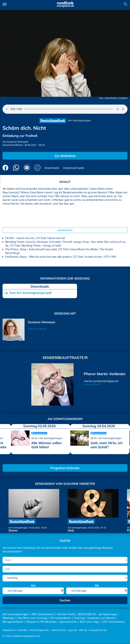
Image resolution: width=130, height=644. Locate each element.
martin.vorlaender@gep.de (101, 381)
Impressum (9, 630)
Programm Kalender (65, 468)
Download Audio (74, 168)
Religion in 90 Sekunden (42, 622)
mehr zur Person (37, 329)
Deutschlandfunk (12, 145)
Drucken (37, 168)
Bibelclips (9, 618)
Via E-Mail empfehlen (27, 168)
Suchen (125, 4)
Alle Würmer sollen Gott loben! (46, 445)
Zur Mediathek (65, 156)
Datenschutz (59, 630)
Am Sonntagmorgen (79, 121)
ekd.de (83, 630)
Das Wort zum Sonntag (32, 618)
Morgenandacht (13, 622)
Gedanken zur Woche (101, 618)
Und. (71, 530)
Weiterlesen (65, 230)
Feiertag (79, 618)
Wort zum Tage (90, 622)
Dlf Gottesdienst (61, 618)
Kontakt (23, 630)
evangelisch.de (98, 630)
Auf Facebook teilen (6, 168)
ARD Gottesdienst (43, 614)
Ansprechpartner (39, 630)
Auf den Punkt (66, 614)
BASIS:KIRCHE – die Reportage (97, 614)
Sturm (13, 530)
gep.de (73, 630)
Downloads (52, 168)
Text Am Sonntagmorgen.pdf (30, 293)
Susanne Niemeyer (18, 142)
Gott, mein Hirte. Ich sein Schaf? (107, 445)
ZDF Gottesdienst (114, 622)
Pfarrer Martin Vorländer (105, 374)
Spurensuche (68, 622)
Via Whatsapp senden (16, 168)
